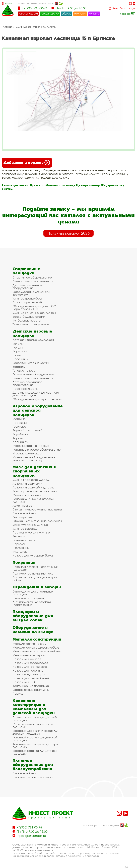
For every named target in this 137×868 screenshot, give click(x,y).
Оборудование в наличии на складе (33, 630)
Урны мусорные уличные (30, 525)
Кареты (18, 438)
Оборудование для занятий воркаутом (32, 293)
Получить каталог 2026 (68, 233)
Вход (115, 8)
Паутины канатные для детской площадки (35, 719)
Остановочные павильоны (31, 690)
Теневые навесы (24, 370)
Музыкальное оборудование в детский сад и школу (34, 459)
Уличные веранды (25, 529)
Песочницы (20, 359)
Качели (18, 347)
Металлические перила (29, 655)
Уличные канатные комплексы (36, 27)
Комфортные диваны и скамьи (35, 491)
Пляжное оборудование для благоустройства (33, 765)
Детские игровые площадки (32, 333)
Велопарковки (23, 517)
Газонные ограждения (28, 598)
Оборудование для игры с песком (37, 399)
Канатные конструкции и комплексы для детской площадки (34, 707)
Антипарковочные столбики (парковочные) (32, 603)
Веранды (19, 367)
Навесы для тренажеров (30, 667)
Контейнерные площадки (31, 686)
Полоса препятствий (27, 302)
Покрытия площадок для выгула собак (35, 579)
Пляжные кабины (24, 513)
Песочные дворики (26, 389)
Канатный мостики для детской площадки (35, 739)
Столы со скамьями (27, 495)
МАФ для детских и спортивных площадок (35, 471)
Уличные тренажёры (27, 298)
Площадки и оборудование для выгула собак (33, 616)
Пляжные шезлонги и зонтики (33, 777)
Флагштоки (20, 552)
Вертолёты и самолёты (29, 430)
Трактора (19, 426)
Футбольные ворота (27, 320)
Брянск (9, 3)
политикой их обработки (83, 856)
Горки (17, 355)
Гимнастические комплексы (33, 281)
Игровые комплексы (27, 453)
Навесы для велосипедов (30, 663)
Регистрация (127, 8)
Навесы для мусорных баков (33, 555)
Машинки (19, 419)
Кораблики (20, 434)
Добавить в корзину (27, 163)
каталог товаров (28, 14)
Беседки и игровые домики (32, 363)
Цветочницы (21, 548)
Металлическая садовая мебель (36, 647)
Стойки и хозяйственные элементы (37, 521)
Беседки (19, 536)
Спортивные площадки (26, 271)
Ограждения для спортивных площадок (33, 593)
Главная (7, 27)
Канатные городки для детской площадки (35, 752)
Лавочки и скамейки (27, 484)
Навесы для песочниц (28, 670)
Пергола (19, 544)
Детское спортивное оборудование (27, 286)
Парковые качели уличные (31, 532)
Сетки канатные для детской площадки (33, 725)
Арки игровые (22, 506)
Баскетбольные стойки (29, 317)
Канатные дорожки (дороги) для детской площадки (35, 732)
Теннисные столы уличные (31, 324)
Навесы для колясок (27, 659)
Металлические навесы (29, 644)
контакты (94, 14)
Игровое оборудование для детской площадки (38, 410)
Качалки (18, 344)
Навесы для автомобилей (31, 678)
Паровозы (20, 423)
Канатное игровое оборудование (37, 450)
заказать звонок (50, 14)
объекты (66, 14)
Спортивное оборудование (32, 277)
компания (80, 14)
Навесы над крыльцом (29, 674)
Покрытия (24, 562)
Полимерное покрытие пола (33, 573)
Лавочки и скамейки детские (33, 487)
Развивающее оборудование (33, 374)
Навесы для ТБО (24, 682)
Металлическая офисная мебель (37, 651)
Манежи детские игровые (31, 446)
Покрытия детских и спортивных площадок (35, 568)
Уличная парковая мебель (31, 480)
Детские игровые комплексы (33, 340)
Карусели (20, 351)
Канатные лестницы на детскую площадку (35, 745)
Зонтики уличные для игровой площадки (33, 500)
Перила (18, 693)
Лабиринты (20, 442)
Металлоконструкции (37, 639)
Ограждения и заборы (37, 587)
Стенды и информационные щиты (37, 509)
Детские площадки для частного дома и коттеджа (36, 394)
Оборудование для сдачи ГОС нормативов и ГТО (34, 308)
